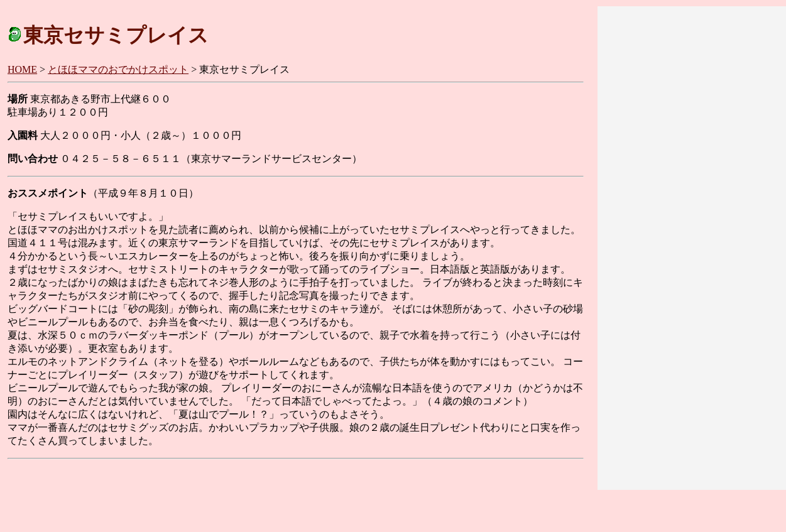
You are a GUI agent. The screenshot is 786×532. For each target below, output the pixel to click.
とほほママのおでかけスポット (118, 69)
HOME (22, 69)
